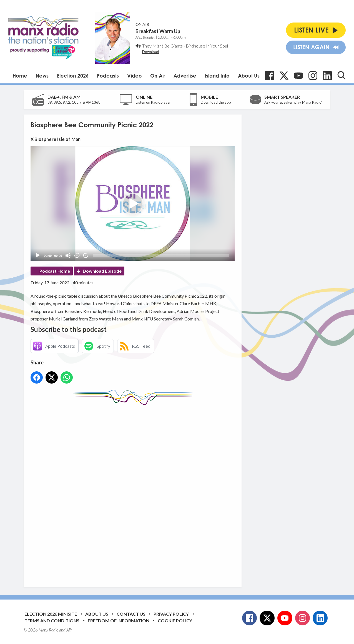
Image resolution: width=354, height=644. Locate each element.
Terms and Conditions (52, 621)
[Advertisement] (135, 492)
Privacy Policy (171, 614)
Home (20, 76)
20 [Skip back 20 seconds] (77, 256)
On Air (158, 76)
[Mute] (68, 255)
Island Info (217, 76)
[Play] (38, 255)
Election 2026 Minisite (51, 614)
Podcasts (108, 76)
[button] (133, 204)
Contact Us (131, 614)
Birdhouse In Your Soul (207, 46)
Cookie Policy (175, 621)
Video (135, 76)
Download (151, 52)
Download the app (216, 102)
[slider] (161, 255)
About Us (249, 76)
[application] (133, 204)
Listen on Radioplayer (153, 102)
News (42, 76)
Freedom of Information (119, 621)
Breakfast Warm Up (158, 31)
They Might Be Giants (162, 46)
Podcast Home (55, 271)
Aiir (69, 630)
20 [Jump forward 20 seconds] (86, 256)
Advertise (185, 76)
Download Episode (102, 271)
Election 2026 (73, 76)
